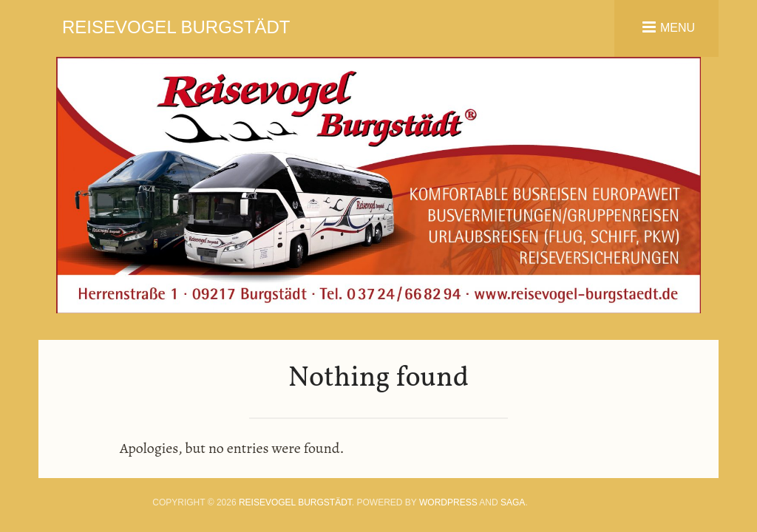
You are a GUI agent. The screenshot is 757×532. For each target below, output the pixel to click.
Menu (678, 27)
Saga (513, 502)
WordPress (448, 502)
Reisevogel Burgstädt (176, 27)
